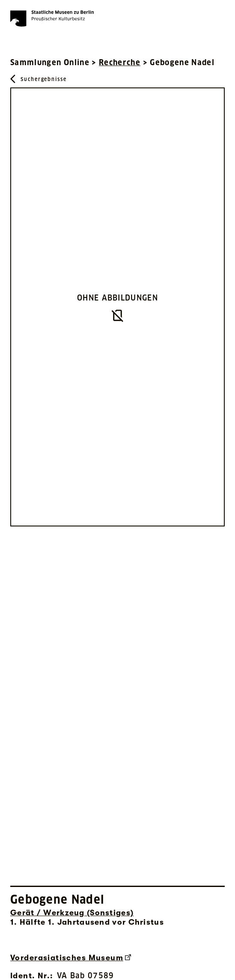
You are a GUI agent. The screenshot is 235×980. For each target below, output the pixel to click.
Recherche (120, 62)
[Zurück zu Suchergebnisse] (39, 79)
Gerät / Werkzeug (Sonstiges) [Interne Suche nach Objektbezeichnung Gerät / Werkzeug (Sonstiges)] (72, 913)
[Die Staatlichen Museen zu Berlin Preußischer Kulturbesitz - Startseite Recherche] (52, 18)
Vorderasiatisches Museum (71, 958)
